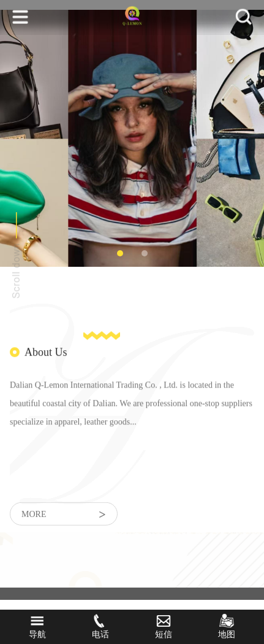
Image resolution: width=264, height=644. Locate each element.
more (64, 519)
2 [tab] (145, 253)
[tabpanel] (132, 138)
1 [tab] (120, 253)
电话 (100, 626)
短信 (164, 626)
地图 (227, 626)
